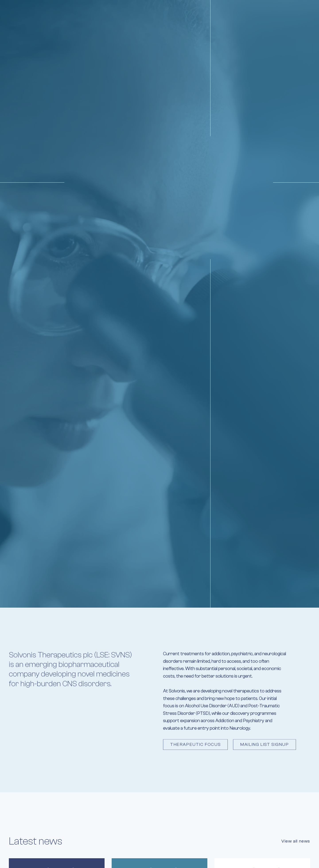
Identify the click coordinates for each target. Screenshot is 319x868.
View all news (296, 841)
